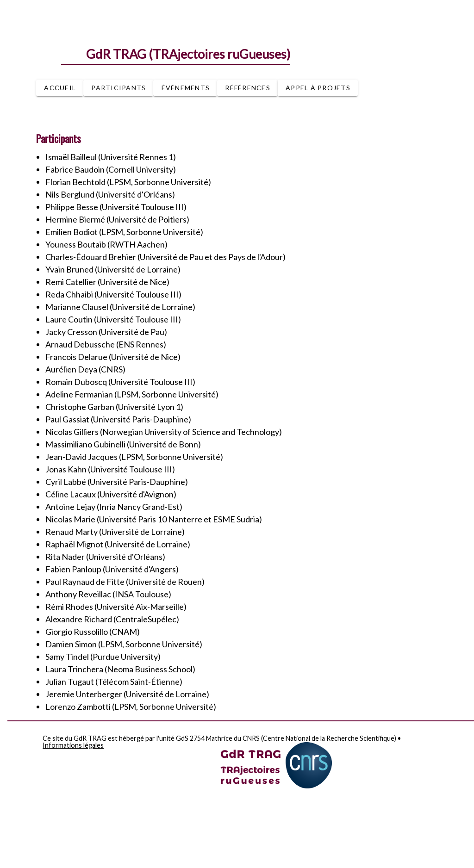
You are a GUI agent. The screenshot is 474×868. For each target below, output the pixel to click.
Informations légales (73, 746)
